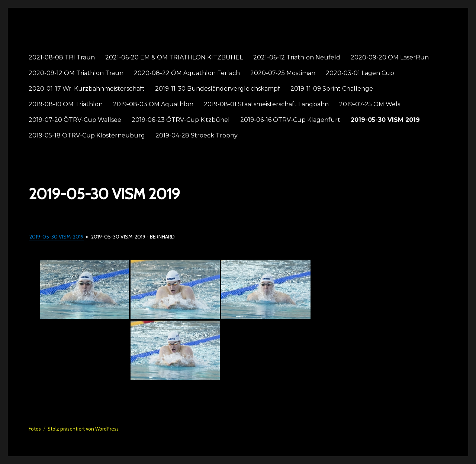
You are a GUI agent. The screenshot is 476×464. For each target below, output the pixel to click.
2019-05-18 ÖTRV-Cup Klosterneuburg (87, 135)
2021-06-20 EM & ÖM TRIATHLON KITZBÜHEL (174, 57)
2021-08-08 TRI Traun (62, 57)
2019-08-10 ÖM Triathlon (66, 104)
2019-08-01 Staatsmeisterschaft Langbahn (266, 104)
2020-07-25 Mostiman (283, 73)
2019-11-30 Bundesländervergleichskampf (218, 89)
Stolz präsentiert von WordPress (83, 429)
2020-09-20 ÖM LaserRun (390, 57)
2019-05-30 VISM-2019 (57, 237)
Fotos (35, 429)
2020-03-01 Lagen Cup (360, 73)
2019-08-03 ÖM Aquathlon (153, 104)
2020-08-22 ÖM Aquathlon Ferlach (187, 73)
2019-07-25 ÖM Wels (370, 104)
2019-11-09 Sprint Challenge (332, 89)
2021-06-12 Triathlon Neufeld (297, 57)
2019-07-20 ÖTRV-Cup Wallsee (75, 120)
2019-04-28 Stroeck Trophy (197, 135)
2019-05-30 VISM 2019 (385, 120)
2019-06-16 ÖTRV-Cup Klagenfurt (290, 120)
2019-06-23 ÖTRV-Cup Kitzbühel (181, 120)
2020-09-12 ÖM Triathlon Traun (76, 73)
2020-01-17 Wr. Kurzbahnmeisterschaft (87, 89)
